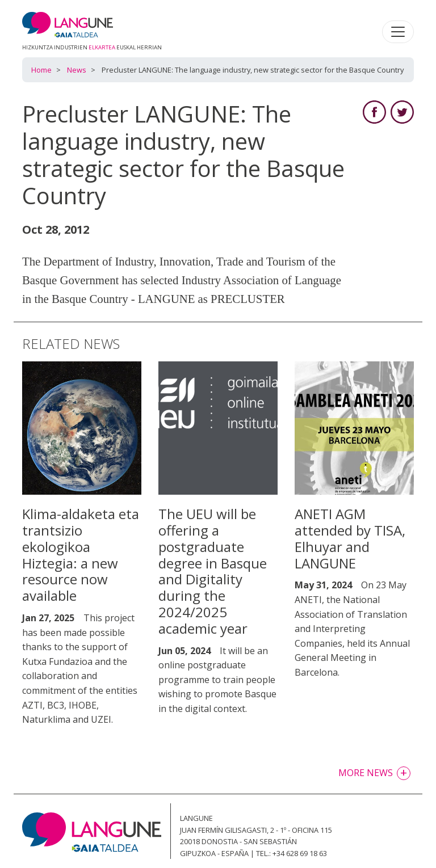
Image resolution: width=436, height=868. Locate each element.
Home (41, 70)
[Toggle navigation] (398, 32)
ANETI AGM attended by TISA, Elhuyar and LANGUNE (350, 538)
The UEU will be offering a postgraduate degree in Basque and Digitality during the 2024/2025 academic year (213, 571)
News (77, 70)
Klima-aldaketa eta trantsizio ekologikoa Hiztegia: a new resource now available (81, 555)
